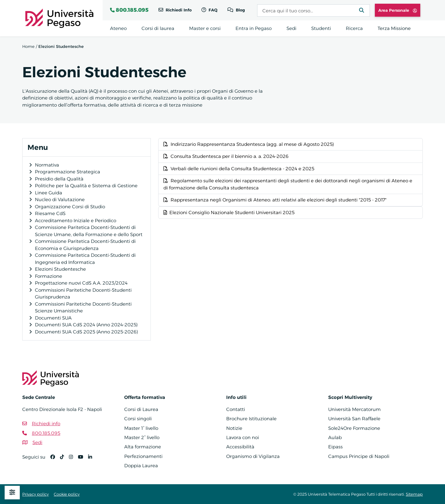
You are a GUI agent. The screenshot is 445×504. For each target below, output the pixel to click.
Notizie (234, 428)
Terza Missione (394, 28)
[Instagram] (73, 460)
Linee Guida (49, 193)
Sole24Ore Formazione (354, 428)
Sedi (37, 442)
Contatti (236, 409)
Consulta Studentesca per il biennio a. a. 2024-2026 (226, 156)
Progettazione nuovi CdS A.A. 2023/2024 (81, 283)
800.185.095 (132, 10)
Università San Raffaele (354, 419)
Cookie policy (67, 494)
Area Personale (398, 10)
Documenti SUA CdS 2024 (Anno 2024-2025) (86, 325)
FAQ (212, 10)
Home (28, 46)
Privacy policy (36, 494)
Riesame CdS (50, 213)
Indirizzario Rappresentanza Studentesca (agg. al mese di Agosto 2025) (249, 144)
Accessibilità (240, 447)
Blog (240, 10)
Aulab (335, 437)
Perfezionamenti (143, 456)
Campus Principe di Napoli (359, 456)
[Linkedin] (93, 460)
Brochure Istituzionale (251, 419)
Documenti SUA (53, 318)
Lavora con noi (243, 437)
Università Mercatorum (354, 409)
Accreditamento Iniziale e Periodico (76, 220)
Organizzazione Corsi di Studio (70, 207)
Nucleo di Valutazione (60, 199)
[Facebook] (55, 460)
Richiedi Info (178, 10)
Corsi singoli (138, 419)
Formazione (49, 276)
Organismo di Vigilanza (253, 456)
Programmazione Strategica (68, 172)
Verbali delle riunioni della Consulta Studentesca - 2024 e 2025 (239, 169)
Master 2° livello (142, 437)
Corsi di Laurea (141, 409)
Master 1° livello (141, 428)
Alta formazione (143, 447)
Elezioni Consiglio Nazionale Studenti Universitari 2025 (229, 212)
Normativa (47, 165)
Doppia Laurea (141, 466)
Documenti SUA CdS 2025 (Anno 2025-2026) (86, 332)
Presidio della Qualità (59, 179)
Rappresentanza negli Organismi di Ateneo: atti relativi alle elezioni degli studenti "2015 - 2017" (275, 200)
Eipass (335, 447)
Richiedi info (46, 424)
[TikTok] (64, 460)
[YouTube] (83, 460)
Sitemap (414, 494)
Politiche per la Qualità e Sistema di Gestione (86, 186)
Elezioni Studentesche (60, 269)
